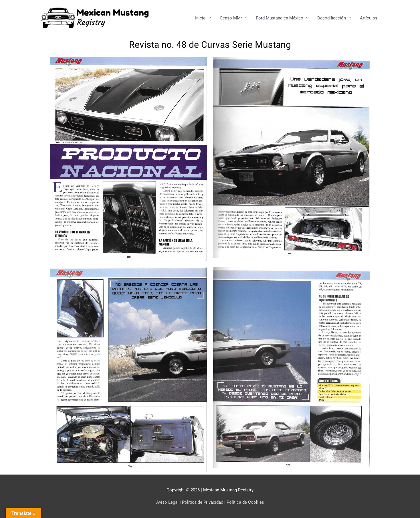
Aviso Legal (167, 502)
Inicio (200, 18)
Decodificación (332, 18)
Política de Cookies (245, 502)
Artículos (369, 18)
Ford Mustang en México (280, 18)
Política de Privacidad (203, 502)
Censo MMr (231, 18)
